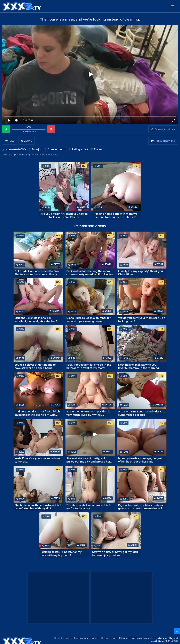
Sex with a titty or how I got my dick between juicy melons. (115, 553)
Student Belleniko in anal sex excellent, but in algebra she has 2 (36, 319)
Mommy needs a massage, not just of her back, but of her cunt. (140, 460)
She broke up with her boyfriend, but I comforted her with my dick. (38, 507)
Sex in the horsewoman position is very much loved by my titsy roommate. (88, 413)
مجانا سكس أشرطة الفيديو (159, 639)
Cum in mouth (57, 149)
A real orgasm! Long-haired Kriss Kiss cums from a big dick (142, 413)
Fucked (99, 149)
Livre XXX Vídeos (121, 638)
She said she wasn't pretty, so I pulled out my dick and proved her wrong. (88, 460)
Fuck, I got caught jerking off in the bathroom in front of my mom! (89, 366)
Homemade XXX (16, 149)
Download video (165, 129)
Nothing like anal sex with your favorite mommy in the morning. (139, 366)
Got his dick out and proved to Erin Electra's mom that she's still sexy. (37, 273)
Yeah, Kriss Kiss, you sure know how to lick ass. (37, 460)
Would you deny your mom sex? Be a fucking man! (142, 319)
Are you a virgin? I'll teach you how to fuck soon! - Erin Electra (64, 215)
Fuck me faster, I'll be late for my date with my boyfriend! (61, 553)
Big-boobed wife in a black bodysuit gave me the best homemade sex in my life (141, 507)
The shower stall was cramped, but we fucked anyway (88, 507)
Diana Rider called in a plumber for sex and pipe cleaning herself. (89, 319)
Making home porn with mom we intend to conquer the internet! (116, 215)
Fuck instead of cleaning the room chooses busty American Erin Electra (90, 273)
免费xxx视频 (172, 641)
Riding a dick (80, 149)
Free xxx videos (83, 638)
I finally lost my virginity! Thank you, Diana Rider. (141, 273)
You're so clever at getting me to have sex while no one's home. (35, 366)
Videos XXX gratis (101, 638)
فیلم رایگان (173, 638)
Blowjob (37, 149)
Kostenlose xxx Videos (143, 638)
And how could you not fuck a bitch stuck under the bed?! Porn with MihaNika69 (37, 413)
